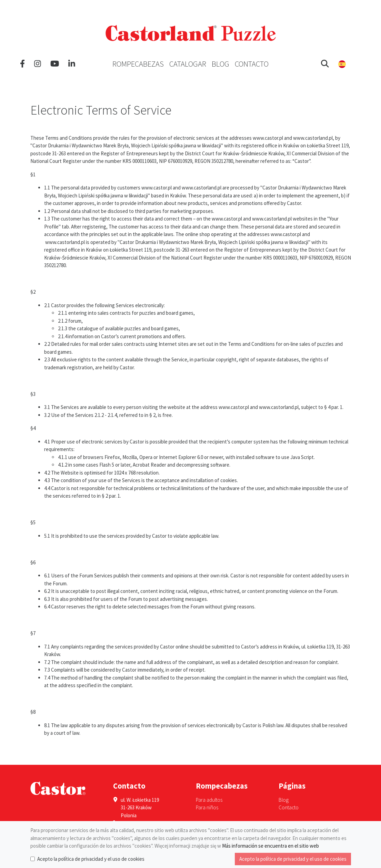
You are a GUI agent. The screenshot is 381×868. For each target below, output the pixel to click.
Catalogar (188, 64)
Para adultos (209, 800)
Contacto (252, 64)
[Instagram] (38, 64)
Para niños (207, 807)
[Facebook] (22, 64)
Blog (220, 64)
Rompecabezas (138, 64)
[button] (325, 64)
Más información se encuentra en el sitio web (270, 846)
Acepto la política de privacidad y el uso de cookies (91, 859)
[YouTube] (55, 64)
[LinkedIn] (72, 64)
